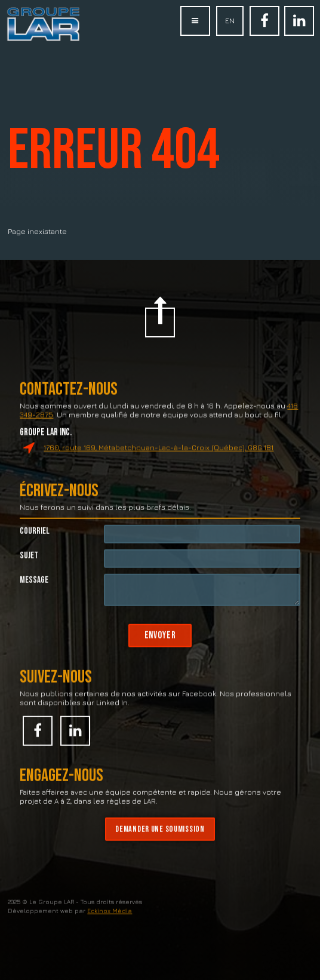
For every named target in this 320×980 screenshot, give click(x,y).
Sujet (29, 571)
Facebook (264, 27)
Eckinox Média (110, 926)
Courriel (35, 547)
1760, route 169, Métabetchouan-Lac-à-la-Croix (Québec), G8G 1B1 (159, 463)
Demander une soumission (160, 845)
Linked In (299, 27)
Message (34, 596)
